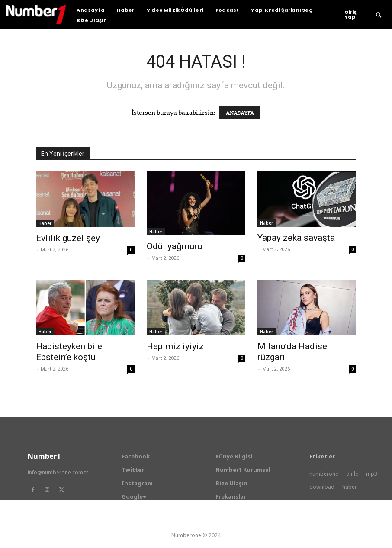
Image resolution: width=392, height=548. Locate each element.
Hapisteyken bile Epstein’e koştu (69, 352)
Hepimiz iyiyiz (175, 346)
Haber (45, 223)
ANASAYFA (240, 113)
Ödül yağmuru (174, 246)
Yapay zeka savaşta (296, 238)
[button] (379, 15)
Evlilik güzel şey (68, 238)
